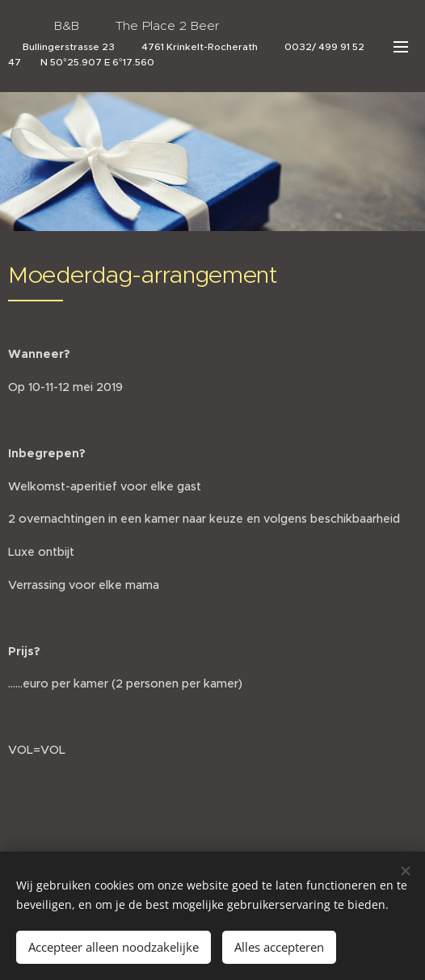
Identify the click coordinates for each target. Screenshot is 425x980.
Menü (401, 47)
